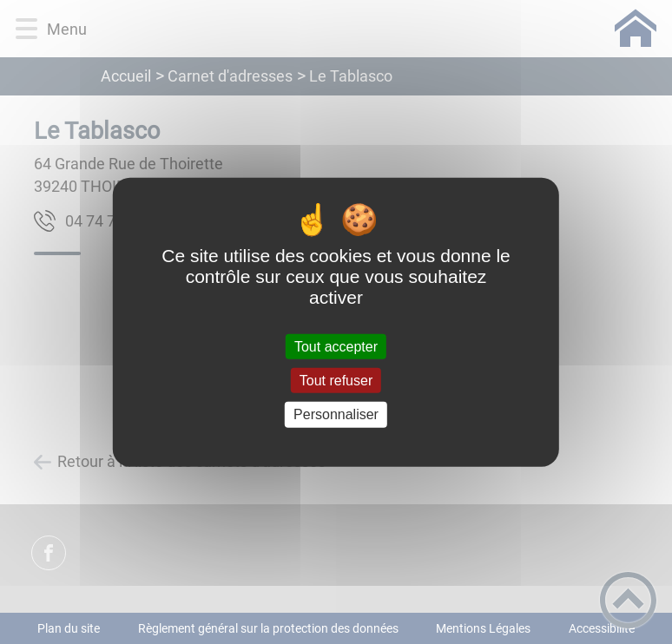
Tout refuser (336, 381)
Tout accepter (336, 347)
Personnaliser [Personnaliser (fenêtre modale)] (336, 414)
